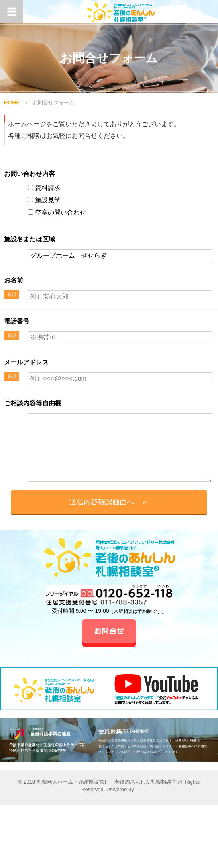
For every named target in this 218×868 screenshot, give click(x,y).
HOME (12, 103)
